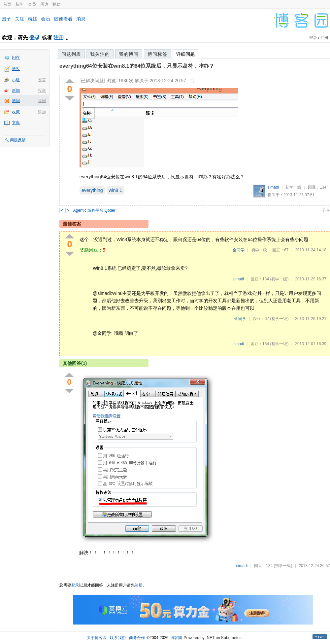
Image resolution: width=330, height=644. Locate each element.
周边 (44, 4)
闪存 (16, 57)
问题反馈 (18, 140)
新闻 (19, 4)
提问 (42, 101)
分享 (326, 210)
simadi (273, 187)
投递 (42, 90)
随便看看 (63, 19)
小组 (16, 80)
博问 (16, 101)
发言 (42, 80)
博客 (16, 69)
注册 (59, 37)
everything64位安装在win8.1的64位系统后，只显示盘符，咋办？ (137, 66)
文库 (16, 123)
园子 (6, 19)
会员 (32, 4)
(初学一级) (279, 279)
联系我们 (118, 638)
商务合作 (137, 638)
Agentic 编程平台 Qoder (94, 210)
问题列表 (71, 54)
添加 (42, 112)
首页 (7, 4)
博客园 (176, 638)
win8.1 (115, 190)
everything (92, 190)
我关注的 (100, 54)
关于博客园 (97, 638)
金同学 (239, 250)
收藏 (16, 112)
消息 (81, 19)
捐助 (56, 4)
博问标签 (157, 54)
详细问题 (185, 54)
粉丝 (32, 19)
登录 (35, 37)
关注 (19, 19)
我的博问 (129, 54)
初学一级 (293, 187)
